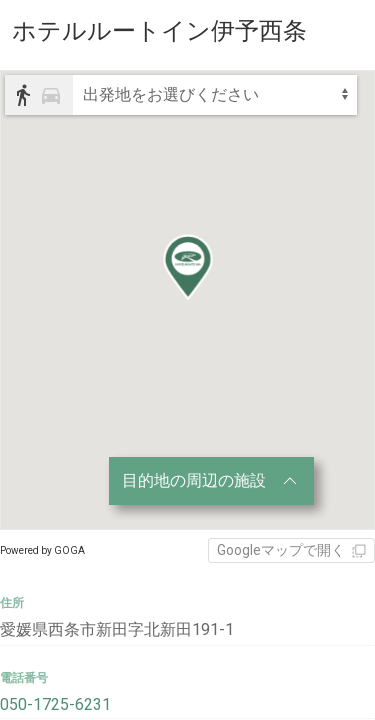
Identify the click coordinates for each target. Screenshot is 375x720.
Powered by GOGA (42, 550)
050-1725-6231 (55, 704)
